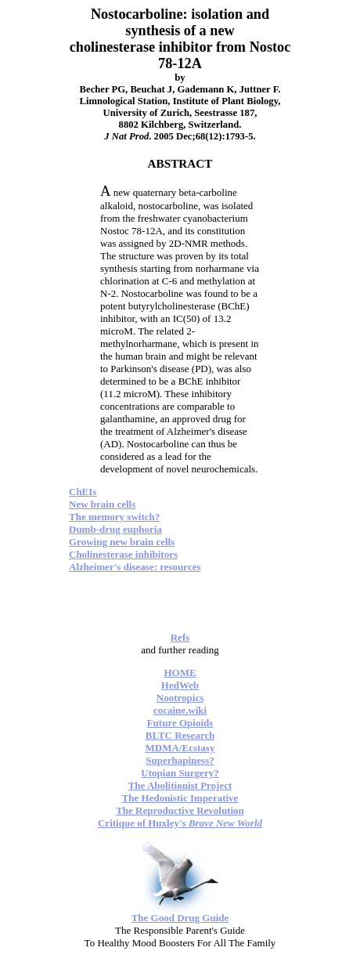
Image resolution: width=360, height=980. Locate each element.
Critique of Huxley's (180, 823)
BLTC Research (180, 735)
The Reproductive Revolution (180, 810)
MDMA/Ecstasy (180, 748)
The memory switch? (114, 517)
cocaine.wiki (180, 710)
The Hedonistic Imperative (180, 798)
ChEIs (83, 492)
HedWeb (180, 685)
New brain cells (102, 504)
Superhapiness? (180, 760)
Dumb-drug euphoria (115, 529)
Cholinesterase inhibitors (123, 554)
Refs (180, 637)
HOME (180, 673)
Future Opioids (180, 723)
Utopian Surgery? (180, 773)
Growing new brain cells (122, 542)
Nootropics (180, 698)
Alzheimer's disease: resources (135, 567)
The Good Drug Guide (180, 918)
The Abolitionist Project (180, 785)
